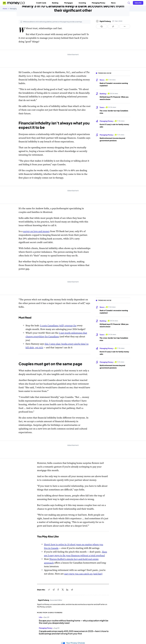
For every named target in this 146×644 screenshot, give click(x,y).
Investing (83, 3)
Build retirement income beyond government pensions (112, 139)
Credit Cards (42, 3)
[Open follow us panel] (125, 26)
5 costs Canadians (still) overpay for (58, 325)
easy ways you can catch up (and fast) (83, 574)
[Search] (129, 3)
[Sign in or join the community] (138, 3)
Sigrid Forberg (105, 21)
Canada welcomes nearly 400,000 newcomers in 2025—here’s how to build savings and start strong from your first (74, 632)
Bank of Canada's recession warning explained (114, 84)
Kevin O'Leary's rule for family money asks (114, 126)
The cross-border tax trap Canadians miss (114, 112)
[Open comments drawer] (102, 26)
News (113, 3)
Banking (56, 3)
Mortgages (69, 3)
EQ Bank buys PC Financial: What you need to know (114, 98)
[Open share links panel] (113, 26)
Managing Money (99, 3)
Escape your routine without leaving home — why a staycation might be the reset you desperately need (74, 622)
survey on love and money (36, 231)
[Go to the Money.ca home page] (14, 3)
